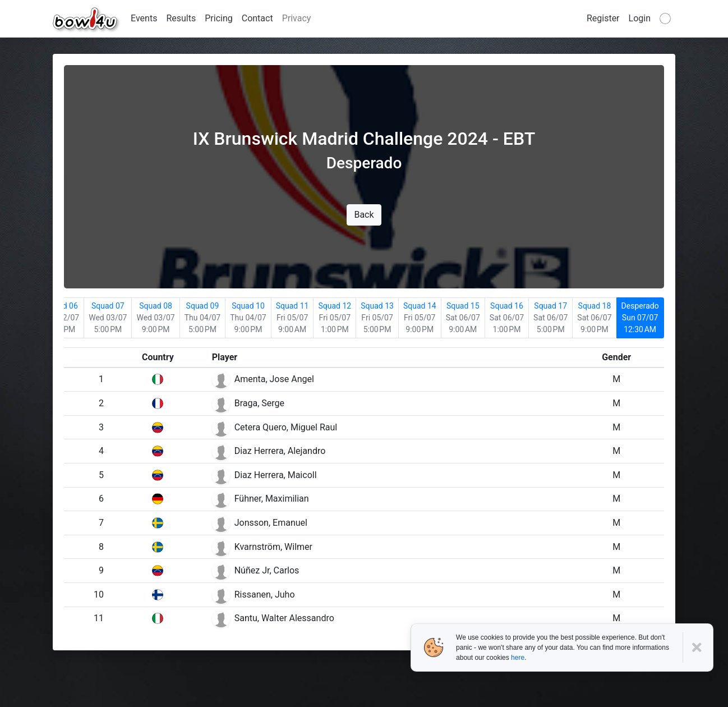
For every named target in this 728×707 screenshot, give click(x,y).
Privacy (297, 18)
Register (603, 18)
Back (364, 215)
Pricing (219, 18)
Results (181, 18)
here (518, 658)
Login (640, 18)
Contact (257, 18)
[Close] (698, 648)
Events (144, 18)
